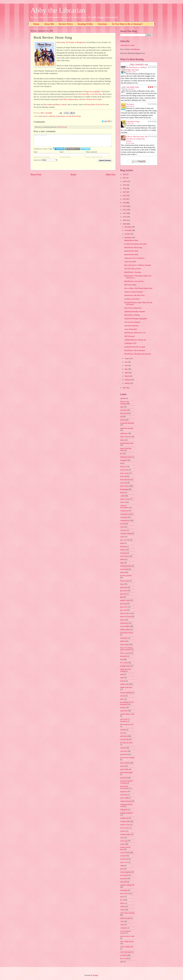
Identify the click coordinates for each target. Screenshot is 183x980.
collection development (124, 507)
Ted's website (48, 104)
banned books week (127, 443)
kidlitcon (123, 641)
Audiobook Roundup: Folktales (135, 312)
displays (123, 550)
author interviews (126, 437)
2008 (125, 224)
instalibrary (124, 638)
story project (124, 875)
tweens (122, 910)
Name (35, 152)
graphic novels (125, 600)
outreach (123, 748)
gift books (124, 587)
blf (121, 463)
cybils (122, 537)
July (126, 362)
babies (122, 440)
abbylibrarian (136, 49)
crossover (123, 530)
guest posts (124, 607)
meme (122, 678)
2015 (125, 199)
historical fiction (126, 617)
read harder (124, 795)
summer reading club (127, 885)
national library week (127, 714)
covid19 (123, 524)
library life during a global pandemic (127, 649)
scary (122, 838)
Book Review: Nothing (132, 315)
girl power (124, 591)
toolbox (123, 906)
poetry (122, 766)
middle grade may (126, 687)
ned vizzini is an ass (127, 724)
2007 (125, 388)
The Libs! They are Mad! (133, 269)
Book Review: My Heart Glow (134, 295)
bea (121, 454)
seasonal (123, 856)
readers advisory (126, 801)
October (128, 234)
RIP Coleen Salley (130, 285)
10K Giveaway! (130, 336)
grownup (123, 604)
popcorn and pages (126, 773)
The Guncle (130, 104)
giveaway (123, 594)
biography (124, 460)
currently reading (126, 534)
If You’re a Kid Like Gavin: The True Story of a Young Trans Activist (137, 139)
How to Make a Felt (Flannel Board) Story (138, 288)
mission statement (126, 693)
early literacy (125, 556)
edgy (122, 563)
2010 (125, 217)
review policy (125, 828)
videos (122, 925)
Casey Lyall (130, 124)
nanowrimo (124, 711)
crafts (122, 527)
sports (122, 869)
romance (123, 831)
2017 (125, 192)
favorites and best (126, 576)
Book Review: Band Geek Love (135, 333)
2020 (125, 181)
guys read (123, 610)
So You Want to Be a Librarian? (127, 24)
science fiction (125, 853)
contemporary (125, 521)
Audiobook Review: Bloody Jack (135, 340)
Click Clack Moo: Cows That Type (90, 94)
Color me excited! (130, 262)
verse (122, 921)
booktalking (124, 489)
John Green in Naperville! (133, 308)
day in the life (125, 540)
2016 (125, 196)
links (122, 659)
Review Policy (66, 24)
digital (122, 543)
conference (124, 517)
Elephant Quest (73, 99)
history (122, 620)
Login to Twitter (86, 149)
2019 (125, 185)
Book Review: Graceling (132, 272)
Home (36, 24)
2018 (125, 188)
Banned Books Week (131, 240)
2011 (125, 213)
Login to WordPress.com (73, 149)
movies (123, 696)
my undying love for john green (127, 703)
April (127, 373)
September (128, 238)
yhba (122, 962)
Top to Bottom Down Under (92, 99)
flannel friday (125, 581)
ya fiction (123, 955)
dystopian (123, 553)
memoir (123, 681)
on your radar (125, 739)
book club (123, 476)
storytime (123, 879)
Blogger (95, 975)
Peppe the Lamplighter (93, 91)
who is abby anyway (127, 942)
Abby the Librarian (58, 10)
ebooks (123, 559)
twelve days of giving (127, 913)
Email (61, 152)
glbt (121, 597)
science (123, 844)
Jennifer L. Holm (132, 72)
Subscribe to (46, 160)
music (122, 699)
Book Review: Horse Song (133, 248)
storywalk (123, 882)
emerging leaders (126, 566)
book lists (123, 483)
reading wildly (125, 821)
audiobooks (124, 433)
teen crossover (125, 893)
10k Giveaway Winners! (132, 322)
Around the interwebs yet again (135, 347)
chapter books (125, 499)
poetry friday (125, 769)
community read (126, 514)
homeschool (124, 623)
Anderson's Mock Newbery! (134, 292)
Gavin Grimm (131, 143)
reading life (124, 810)
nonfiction (52, 116)
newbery (123, 730)
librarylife (123, 656)
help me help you (126, 613)
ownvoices (124, 751)
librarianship (124, 645)
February (128, 380)
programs (123, 792)
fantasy (123, 572)
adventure (123, 410)
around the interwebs (127, 423)
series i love (124, 862)
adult (122, 407)
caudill (122, 496)
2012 (125, 210)
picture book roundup (127, 758)
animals (123, 420)
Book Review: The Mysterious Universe (138, 354)
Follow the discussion (110, 121)
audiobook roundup (127, 428)
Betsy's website (61, 104)
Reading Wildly (85, 24)
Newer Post (36, 175)
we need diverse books (73, 116)
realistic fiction (125, 825)
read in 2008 (124, 798)
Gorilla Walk (62, 99)
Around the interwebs (131, 326)
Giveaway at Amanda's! (132, 299)
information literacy (127, 633)
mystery (123, 708)
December (128, 227)
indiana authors (125, 630)
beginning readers (126, 457)
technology (124, 890)
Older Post (111, 175)
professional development (124, 787)
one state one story (126, 743)
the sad (123, 900)
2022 (125, 174)
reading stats (124, 818)
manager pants (125, 666)
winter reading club (127, 947)
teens (122, 897)
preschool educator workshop (126, 782)
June (126, 365)
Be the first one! (62, 127)
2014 (125, 203)
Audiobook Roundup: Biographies (136, 319)
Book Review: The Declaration (135, 350)
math (122, 674)
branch (122, 493)
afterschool (124, 413)
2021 (125, 178)
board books (124, 470)
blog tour (123, 467)
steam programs (125, 872)
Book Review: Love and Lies (134, 281)
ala (121, 417)
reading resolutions (126, 813)
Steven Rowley (131, 106)
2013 (125, 206)
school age (124, 841)
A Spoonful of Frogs (133, 122)
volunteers (124, 928)
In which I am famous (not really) (135, 244)
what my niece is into (127, 936)
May (126, 369)
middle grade (125, 684)
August (127, 358)
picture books (61, 116)
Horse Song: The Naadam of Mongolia (70, 42)
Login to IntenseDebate (59, 149)
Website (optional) (91, 152)
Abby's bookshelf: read (139, 64)
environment (124, 569)
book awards (124, 473)
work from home (126, 952)
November (128, 230)
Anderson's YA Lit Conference (134, 258)
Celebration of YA (130, 343)
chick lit (123, 502)
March (127, 376)
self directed (124, 859)
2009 (125, 220)
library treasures (126, 653)
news (122, 733)
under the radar (125, 918)
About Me (49, 24)
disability (123, 547)
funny (122, 584)
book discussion (126, 480)
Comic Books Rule (131, 329)
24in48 (122, 398)
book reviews (43, 116)
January (128, 383)
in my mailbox (125, 626)
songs (122, 866)
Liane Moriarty (131, 89)
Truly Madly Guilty (133, 87)
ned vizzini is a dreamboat (125, 720)
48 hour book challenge (125, 403)
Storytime (102, 24)
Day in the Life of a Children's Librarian (138, 265)
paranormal (124, 754)
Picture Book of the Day (94, 104)
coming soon (124, 511)
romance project (126, 834)
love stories (124, 663)
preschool (123, 778)
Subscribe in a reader (128, 45)
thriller (122, 903)
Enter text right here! (73, 140)
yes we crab (124, 958)
